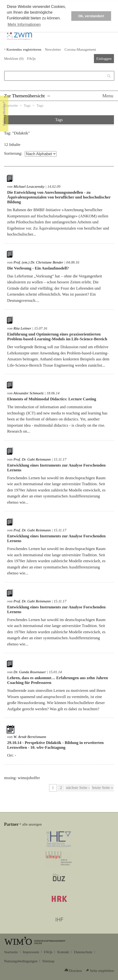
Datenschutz (83, 952)
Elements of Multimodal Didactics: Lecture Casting (52, 399)
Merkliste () (14, 58)
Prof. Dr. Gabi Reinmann (32, 459)
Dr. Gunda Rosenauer (30, 672)
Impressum (31, 952)
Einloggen (104, 58)
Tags (27, 105)
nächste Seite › (78, 788)
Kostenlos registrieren (24, 49)
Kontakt (63, 952)
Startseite (11, 105)
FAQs (31, 58)
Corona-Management (80, 49)
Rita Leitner (22, 328)
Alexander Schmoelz (28, 393)
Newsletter (53, 49)
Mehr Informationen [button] (24, 25)
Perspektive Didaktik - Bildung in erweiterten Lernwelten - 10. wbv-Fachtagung (55, 745)
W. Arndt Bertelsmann (30, 737)
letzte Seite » (103, 788)
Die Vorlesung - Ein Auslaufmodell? (38, 268)
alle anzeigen (32, 824)
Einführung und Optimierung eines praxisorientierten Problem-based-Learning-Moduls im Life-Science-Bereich (57, 337)
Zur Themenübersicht (24, 96)
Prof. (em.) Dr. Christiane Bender (38, 262)
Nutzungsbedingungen (21, 961)
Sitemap (48, 961)
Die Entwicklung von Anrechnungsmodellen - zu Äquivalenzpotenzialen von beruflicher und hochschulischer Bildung (59, 197)
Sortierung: (13, 153)
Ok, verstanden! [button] (91, 16)
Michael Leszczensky (29, 186)
